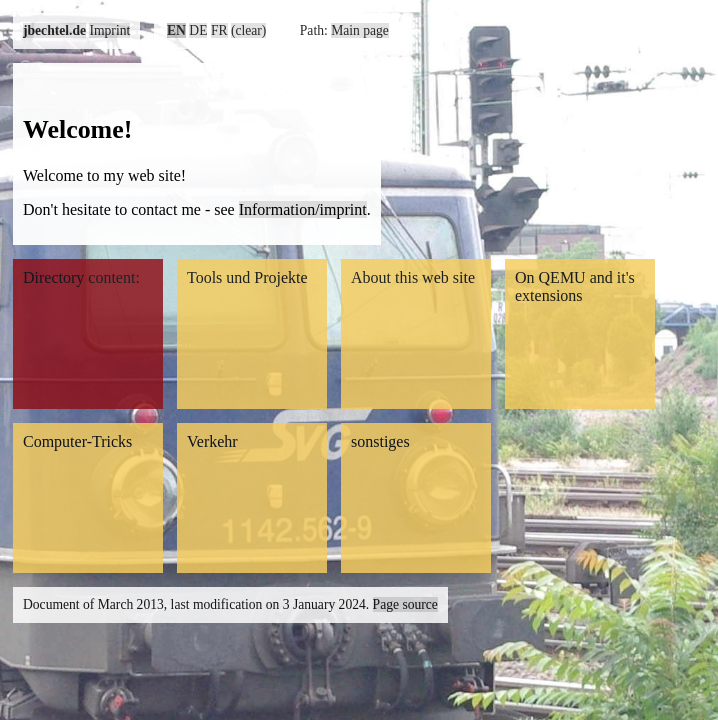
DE (198, 30)
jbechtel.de (54, 30)
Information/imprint (303, 209)
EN (176, 30)
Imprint (109, 30)
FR (219, 30)
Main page (360, 30)
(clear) (248, 30)
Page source (405, 604)
